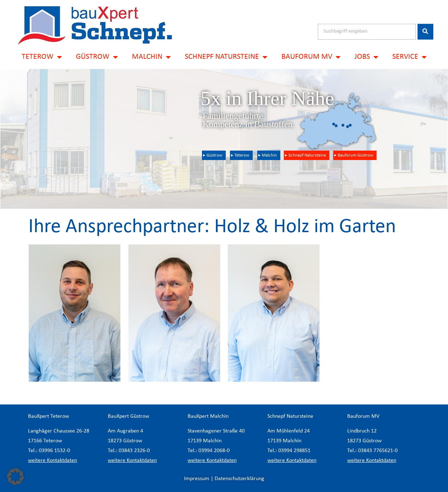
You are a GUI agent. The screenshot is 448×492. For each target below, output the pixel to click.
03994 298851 (294, 451)
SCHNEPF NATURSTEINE (226, 57)
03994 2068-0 (214, 451)
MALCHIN (151, 57)
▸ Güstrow (213, 155)
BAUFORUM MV (311, 57)
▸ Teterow (240, 155)
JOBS (366, 57)
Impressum (197, 479)
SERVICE (409, 57)
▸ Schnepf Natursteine (305, 155)
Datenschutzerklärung (239, 479)
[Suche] (425, 32)
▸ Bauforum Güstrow (354, 155)
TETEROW (42, 57)
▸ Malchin (268, 155)
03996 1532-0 (54, 451)
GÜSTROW (97, 57)
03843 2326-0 (134, 451)
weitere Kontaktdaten (52, 460)
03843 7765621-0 (378, 451)
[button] (15, 477)
